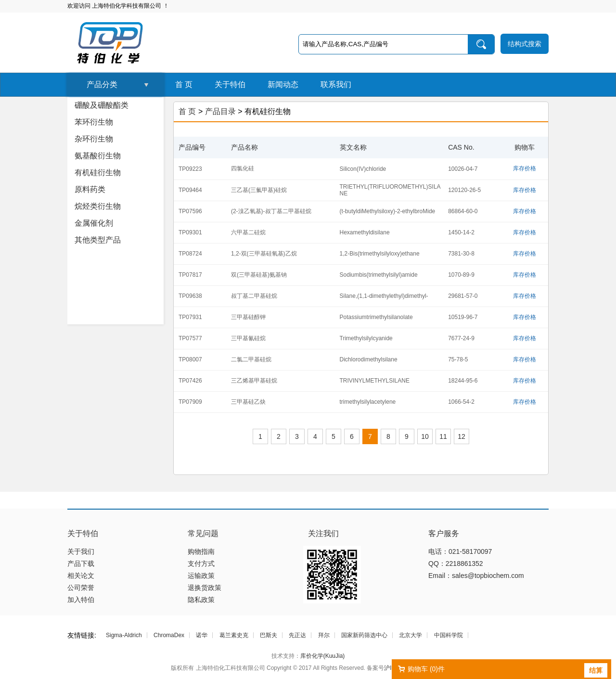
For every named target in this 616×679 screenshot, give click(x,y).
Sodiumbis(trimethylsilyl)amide (379, 275)
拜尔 (324, 635)
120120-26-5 (464, 190)
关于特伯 (230, 84)
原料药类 (90, 189)
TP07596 (190, 211)
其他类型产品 (98, 240)
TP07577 (190, 338)
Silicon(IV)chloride (363, 169)
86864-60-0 (463, 211)
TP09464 (190, 190)
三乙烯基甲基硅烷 (254, 381)
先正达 (297, 635)
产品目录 (220, 111)
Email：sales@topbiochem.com (476, 576)
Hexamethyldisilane (365, 232)
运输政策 (201, 576)
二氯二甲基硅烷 (251, 359)
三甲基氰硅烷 (248, 338)
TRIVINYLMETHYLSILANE (375, 381)
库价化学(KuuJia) (323, 656)
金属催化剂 (94, 223)
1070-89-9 (461, 275)
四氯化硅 (243, 168)
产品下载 (81, 564)
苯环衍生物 (94, 122)
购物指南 (201, 551)
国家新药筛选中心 (364, 635)
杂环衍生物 (94, 139)
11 (443, 436)
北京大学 (411, 635)
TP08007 (190, 359)
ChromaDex (169, 635)
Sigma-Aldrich (124, 635)
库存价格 (525, 168)
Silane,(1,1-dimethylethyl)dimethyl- (384, 296)
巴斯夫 (269, 635)
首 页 (184, 84)
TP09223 (190, 169)
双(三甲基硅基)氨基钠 (259, 275)
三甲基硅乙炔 (248, 402)
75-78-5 (458, 359)
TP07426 (190, 381)
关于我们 (81, 551)
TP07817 (190, 275)
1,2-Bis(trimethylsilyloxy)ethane (380, 254)
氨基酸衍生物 (98, 156)
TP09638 (190, 296)
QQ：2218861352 (456, 564)
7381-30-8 (461, 254)
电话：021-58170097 (460, 551)
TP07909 (190, 402)
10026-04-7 (463, 169)
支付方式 (201, 564)
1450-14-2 (461, 232)
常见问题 (203, 533)
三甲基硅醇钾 (248, 317)
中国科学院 (449, 635)
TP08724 (190, 254)
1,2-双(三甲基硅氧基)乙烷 (264, 254)
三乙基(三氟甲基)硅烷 (259, 190)
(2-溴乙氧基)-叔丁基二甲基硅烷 (271, 211)
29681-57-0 (463, 296)
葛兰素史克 (234, 635)
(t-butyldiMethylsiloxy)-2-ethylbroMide (388, 211)
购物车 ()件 (426, 669)
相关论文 (81, 576)
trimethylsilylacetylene (368, 402)
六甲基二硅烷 (248, 232)
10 (425, 436)
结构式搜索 (525, 44)
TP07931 (190, 317)
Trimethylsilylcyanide (366, 338)
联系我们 (336, 84)
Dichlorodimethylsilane (369, 359)
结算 (596, 670)
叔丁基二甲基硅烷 (254, 296)
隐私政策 (201, 600)
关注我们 (323, 533)
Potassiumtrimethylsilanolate (376, 317)
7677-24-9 (461, 338)
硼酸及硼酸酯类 (102, 105)
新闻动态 (283, 84)
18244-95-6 (463, 381)
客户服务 (444, 533)
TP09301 (190, 232)
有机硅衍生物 (98, 173)
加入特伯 (81, 600)
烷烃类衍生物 (98, 206)
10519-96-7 (463, 317)
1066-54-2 (461, 402)
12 (462, 436)
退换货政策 (205, 588)
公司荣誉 (81, 588)
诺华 (202, 635)
